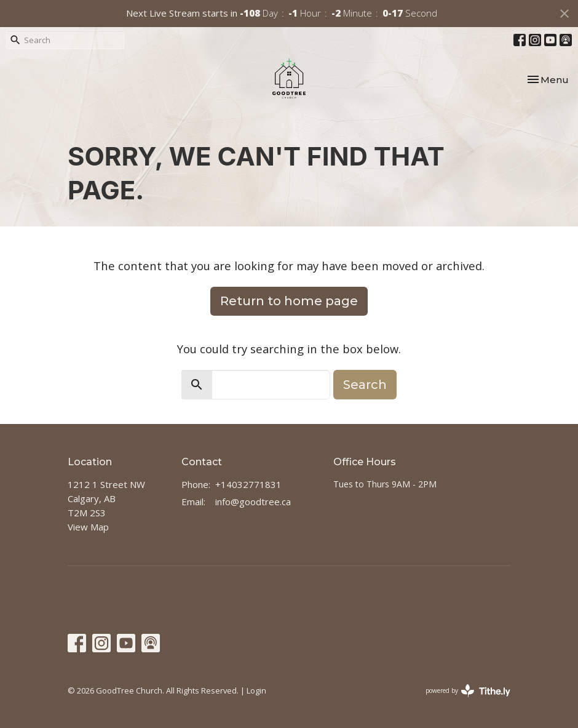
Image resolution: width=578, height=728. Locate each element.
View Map (88, 527)
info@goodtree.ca (253, 502)
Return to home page (289, 301)
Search (365, 385)
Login (256, 690)
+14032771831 (248, 484)
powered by (468, 691)
